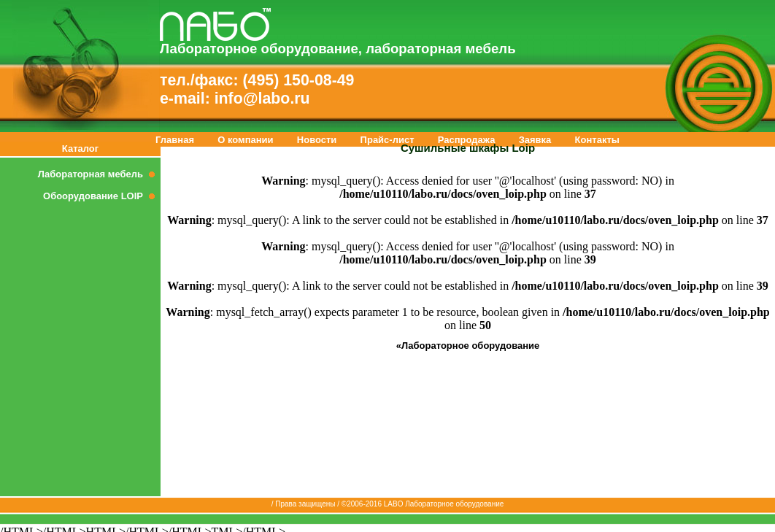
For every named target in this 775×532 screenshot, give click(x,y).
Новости (317, 140)
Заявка (535, 140)
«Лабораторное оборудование (468, 346)
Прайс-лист (387, 140)
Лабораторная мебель (99, 174)
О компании (245, 140)
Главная (175, 140)
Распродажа (467, 140)
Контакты (597, 140)
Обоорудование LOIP (102, 196)
